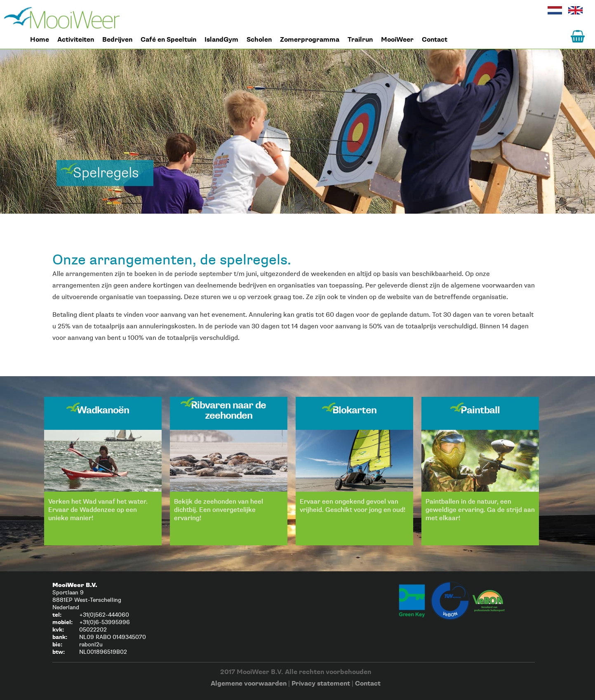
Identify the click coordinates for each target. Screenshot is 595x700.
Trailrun (360, 40)
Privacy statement (321, 684)
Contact (435, 40)
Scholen (259, 40)
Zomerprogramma (310, 40)
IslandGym (221, 40)
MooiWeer (397, 40)
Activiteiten (76, 40)
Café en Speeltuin (168, 40)
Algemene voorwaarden (249, 684)
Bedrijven (117, 40)
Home (62, 18)
